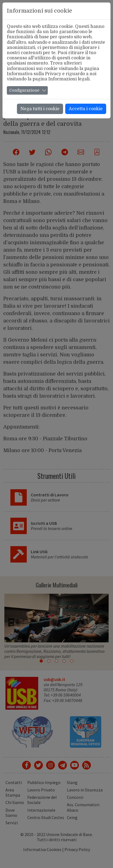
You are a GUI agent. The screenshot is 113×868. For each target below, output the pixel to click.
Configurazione (24, 90)
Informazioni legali (69, 79)
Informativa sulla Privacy (34, 74)
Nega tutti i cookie (40, 109)
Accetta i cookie (86, 109)
